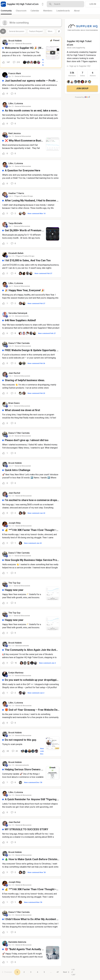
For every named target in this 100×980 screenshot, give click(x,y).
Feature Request (36, 31)
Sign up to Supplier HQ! (80, 66)
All (3, 31)
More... (51, 31)
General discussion (17, 31)
